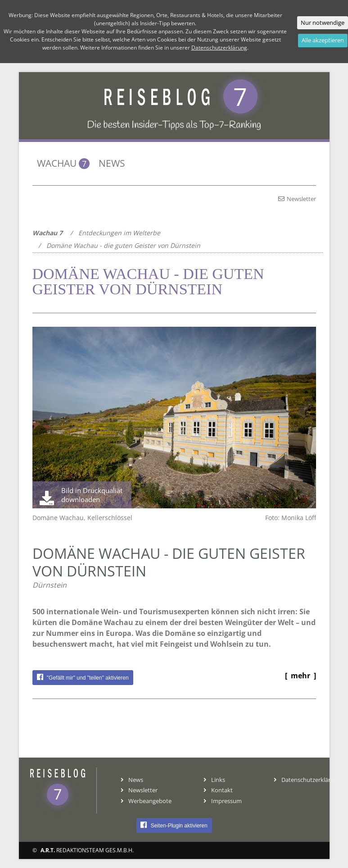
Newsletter (297, 199)
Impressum (223, 801)
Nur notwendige (323, 23)
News (112, 163)
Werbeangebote (146, 801)
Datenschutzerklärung (307, 780)
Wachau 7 (47, 233)
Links (214, 780)
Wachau (63, 163)
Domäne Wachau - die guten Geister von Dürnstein (123, 245)
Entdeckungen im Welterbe (119, 233)
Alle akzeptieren (323, 40)
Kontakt (218, 790)
